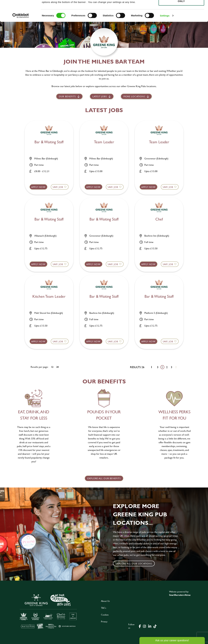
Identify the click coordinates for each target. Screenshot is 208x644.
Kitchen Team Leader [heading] (49, 297)
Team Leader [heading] (104, 142)
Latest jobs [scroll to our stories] (100, 96)
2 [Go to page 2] (167, 367)
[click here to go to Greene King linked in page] (150, 626)
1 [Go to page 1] (162, 367)
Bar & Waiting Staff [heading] (49, 142)
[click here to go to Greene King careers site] (48, 611)
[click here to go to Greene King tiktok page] (155, 626)
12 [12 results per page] (52, 367)
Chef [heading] (159, 219)
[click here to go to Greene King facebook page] (140, 626)
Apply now (38, 187)
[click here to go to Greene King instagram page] (144, 626)
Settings (165, 37)
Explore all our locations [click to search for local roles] (134, 564)
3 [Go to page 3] (172, 367)
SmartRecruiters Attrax (180, 595)
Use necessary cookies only (181, 20)
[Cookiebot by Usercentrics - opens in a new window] (21, 37)
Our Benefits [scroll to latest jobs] (67, 96)
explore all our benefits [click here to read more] (104, 478)
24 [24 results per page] (57, 367)
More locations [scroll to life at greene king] (134, 96)
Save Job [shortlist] (58, 187)
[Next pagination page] (176, 367)
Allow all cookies (181, 8)
